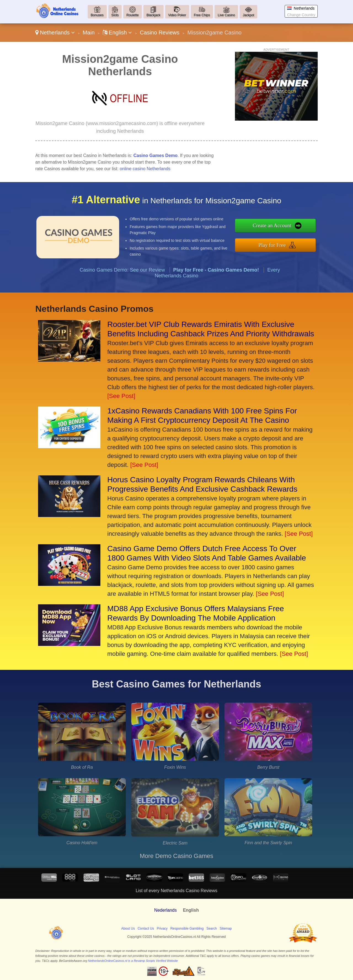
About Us (128, 928)
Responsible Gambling (187, 928)
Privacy (162, 928)
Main (89, 33)
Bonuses (97, 15)
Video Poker (177, 15)
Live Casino (226, 15)
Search (212, 928)
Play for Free (292, 242)
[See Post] (121, 396)
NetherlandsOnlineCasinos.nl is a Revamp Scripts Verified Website (133, 961)
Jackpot (248, 15)
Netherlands (55, 33)
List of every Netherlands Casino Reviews (176, 891)
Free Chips (202, 15)
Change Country (301, 15)
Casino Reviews (160, 33)
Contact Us (146, 928)
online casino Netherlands (145, 169)
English (117, 33)
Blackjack (153, 15)
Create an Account (292, 228)
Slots (115, 15)
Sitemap (226, 928)
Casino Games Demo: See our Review (122, 289)
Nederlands (165, 910)
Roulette (133, 15)
